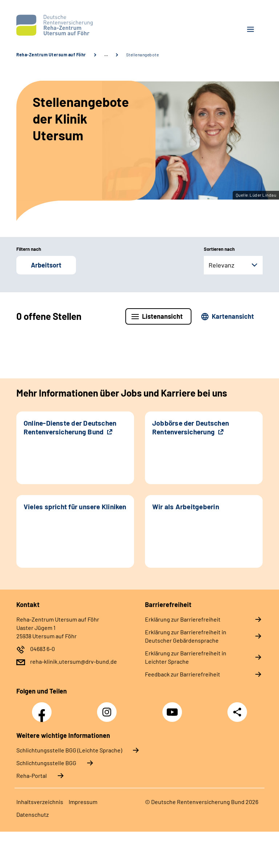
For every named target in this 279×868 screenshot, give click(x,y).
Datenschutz (33, 814)
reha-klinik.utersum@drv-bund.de (74, 661)
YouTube (173, 708)
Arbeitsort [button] (46, 265)
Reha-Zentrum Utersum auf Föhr (51, 55)
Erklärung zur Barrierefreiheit (183, 619)
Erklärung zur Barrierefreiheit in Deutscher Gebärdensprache (186, 636)
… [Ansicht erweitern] (106, 55)
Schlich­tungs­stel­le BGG (46, 763)
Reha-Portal (32, 775)
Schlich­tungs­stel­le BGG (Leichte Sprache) (69, 750)
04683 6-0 (43, 649)
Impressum (83, 802)
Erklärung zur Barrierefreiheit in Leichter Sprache (186, 657)
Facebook (44, 708)
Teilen (237, 712)
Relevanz (221, 265)
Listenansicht (162, 316)
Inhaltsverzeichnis (40, 802)
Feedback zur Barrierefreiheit (183, 674)
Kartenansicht (233, 316)
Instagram (109, 708)
